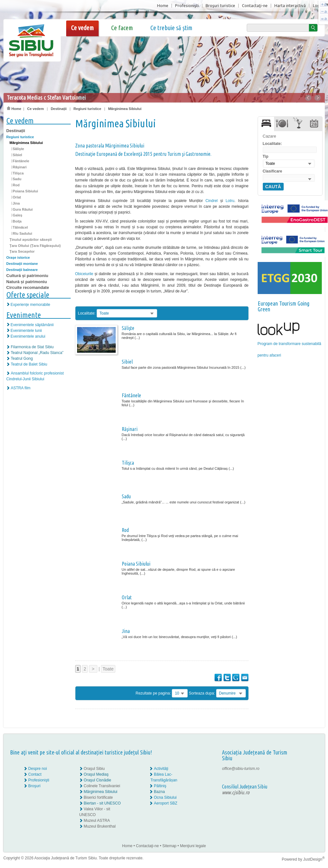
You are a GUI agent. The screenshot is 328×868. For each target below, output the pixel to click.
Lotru (230, 201)
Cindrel (211, 201)
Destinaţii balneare (22, 270)
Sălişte (18, 149)
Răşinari (20, 167)
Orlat (17, 197)
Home (163, 5)
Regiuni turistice (87, 109)
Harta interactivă (290, 5)
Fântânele (21, 161)
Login (318, 5)
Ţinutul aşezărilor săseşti (31, 240)
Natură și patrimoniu (27, 282)
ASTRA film (21, 388)
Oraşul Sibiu (94, 769)
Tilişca (18, 173)
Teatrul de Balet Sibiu (29, 364)
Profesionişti (187, 5)
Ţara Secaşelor (22, 251)
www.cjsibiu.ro (236, 792)
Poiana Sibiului (26, 191)
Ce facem (122, 28)
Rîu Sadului (23, 233)
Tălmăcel (20, 227)
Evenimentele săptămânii (32, 325)
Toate (108, 669)
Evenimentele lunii (26, 331)
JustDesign (314, 859)
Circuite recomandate (28, 287)
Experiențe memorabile (30, 305)
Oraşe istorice (18, 257)
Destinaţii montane (22, 264)
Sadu (17, 179)
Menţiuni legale (193, 846)
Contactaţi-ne (255, 5)
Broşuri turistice (220, 5)
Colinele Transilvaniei (102, 786)
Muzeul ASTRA (97, 821)
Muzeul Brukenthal (100, 826)
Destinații (59, 109)
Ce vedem (82, 28)
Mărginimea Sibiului (125, 109)
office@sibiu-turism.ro (241, 769)
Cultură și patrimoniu (27, 276)
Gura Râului (23, 209)
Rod (16, 185)
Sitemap (169, 846)
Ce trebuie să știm (171, 28)
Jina (16, 203)
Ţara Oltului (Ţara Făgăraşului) (35, 246)
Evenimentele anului (28, 336)
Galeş (18, 215)
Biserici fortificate (98, 797)
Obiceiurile (84, 274)
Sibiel (18, 155)
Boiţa (17, 221)
